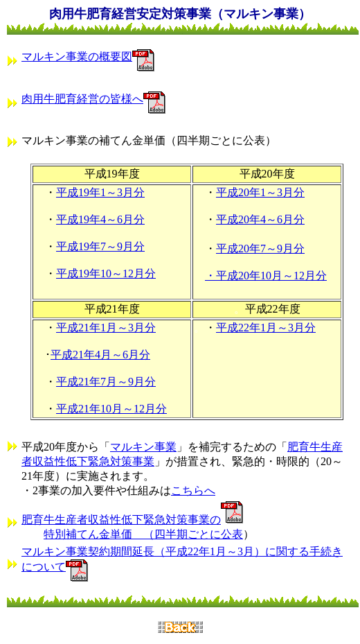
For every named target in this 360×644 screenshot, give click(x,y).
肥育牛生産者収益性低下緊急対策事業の (121, 520)
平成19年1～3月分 (100, 192)
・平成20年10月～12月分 (266, 276)
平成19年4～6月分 (100, 219)
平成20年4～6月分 (260, 219)
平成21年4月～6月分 (100, 355)
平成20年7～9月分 (260, 249)
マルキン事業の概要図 (77, 56)
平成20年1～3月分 (260, 192)
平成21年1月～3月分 (106, 328)
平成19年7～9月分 (100, 246)
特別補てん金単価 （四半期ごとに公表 (143, 534)
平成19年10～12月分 (106, 273)
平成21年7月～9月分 (106, 382)
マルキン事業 (143, 447)
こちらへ (193, 490)
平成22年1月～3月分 (266, 328)
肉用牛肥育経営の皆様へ (82, 99)
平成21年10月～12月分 (111, 409)
